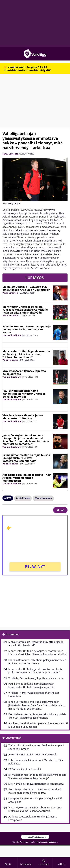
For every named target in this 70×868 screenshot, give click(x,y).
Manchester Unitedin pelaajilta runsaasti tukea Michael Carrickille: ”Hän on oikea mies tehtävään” (25, 309)
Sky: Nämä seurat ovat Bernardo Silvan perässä (36, 784)
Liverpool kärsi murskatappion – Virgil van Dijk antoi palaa (36, 800)
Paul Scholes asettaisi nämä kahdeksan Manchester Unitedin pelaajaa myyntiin (24, 394)
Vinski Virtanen (10, 293)
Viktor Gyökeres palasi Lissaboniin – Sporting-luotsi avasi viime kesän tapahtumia (35, 809)
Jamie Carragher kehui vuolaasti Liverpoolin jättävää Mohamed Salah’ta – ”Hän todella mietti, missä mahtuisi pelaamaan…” (26, 439)
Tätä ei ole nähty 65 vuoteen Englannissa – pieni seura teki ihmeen (36, 747)
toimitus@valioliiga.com (35, 837)
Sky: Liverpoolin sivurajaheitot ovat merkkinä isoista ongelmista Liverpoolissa (35, 791)
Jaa (60, 510)
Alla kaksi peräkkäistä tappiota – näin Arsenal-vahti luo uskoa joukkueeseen (27, 478)
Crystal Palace (23, 498)
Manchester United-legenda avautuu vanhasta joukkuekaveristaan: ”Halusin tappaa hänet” (26, 354)
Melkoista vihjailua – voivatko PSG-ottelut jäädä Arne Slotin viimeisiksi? (26, 288)
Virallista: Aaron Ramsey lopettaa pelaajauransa (24, 372)
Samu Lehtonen (11, 154)
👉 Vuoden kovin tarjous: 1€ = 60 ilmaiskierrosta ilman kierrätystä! (27, 69)
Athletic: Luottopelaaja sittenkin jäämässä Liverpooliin (33, 818)
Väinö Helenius (10, 360)
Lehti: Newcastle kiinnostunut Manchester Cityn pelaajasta (36, 762)
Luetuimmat (14, 738)
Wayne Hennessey (43, 498)
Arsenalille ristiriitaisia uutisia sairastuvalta (33, 754)
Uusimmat (12, 634)
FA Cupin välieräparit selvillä (25, 769)
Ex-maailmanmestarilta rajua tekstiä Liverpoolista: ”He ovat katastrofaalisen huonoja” (26, 458)
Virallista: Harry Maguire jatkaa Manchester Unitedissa (23, 417)
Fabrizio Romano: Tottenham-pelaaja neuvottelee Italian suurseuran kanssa (27, 329)
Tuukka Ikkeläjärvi (12, 335)
